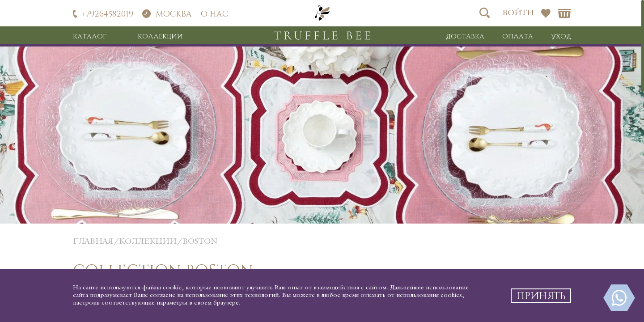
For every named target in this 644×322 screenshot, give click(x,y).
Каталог (90, 36)
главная (93, 242)
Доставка (465, 36)
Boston (200, 242)
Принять (541, 295)
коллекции (148, 242)
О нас (214, 13)
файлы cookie (162, 288)
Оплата (518, 36)
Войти (518, 13)
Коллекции (160, 36)
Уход (561, 36)
